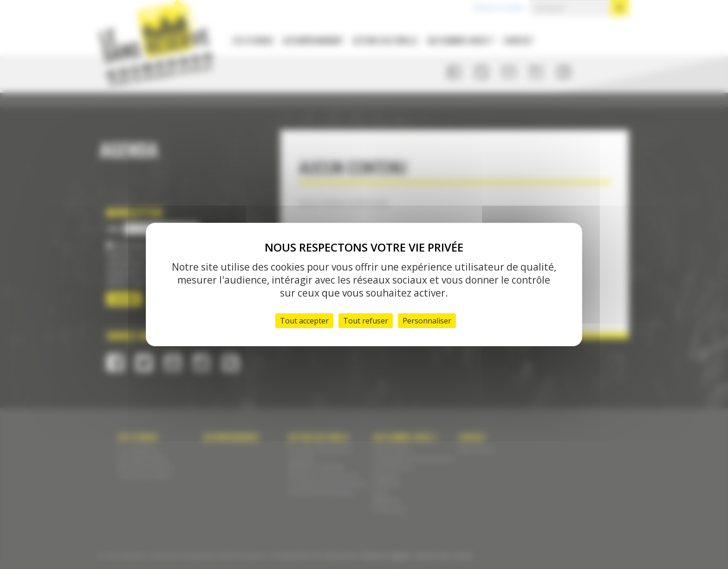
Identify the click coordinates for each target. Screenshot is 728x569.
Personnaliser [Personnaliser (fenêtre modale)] (427, 321)
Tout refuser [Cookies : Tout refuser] (366, 321)
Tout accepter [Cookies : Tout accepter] (304, 321)
